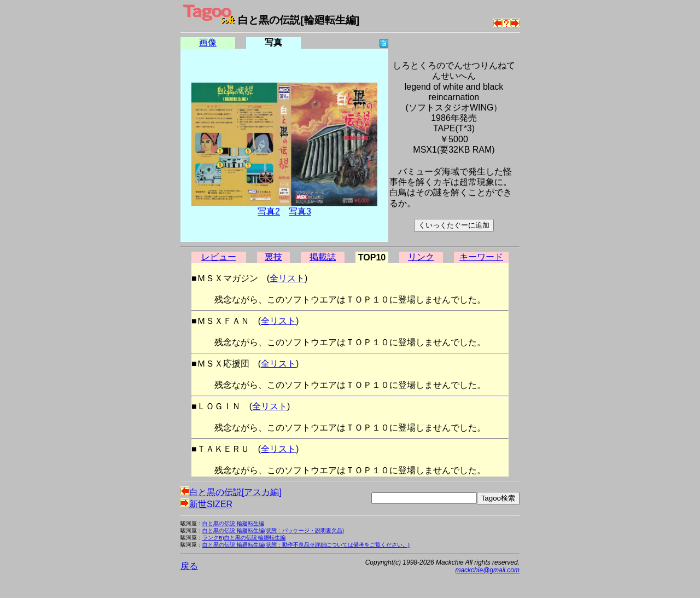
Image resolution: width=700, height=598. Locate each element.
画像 (208, 42)
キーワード (481, 257)
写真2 (269, 211)
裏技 (273, 257)
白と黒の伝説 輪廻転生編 (233, 523)
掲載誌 (323, 257)
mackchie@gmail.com (487, 570)
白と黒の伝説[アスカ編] (231, 492)
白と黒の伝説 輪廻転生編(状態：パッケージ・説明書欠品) (273, 530)
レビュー (219, 257)
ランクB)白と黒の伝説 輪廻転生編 (244, 538)
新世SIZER (206, 504)
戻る (189, 566)
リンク (421, 257)
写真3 (300, 211)
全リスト (287, 278)
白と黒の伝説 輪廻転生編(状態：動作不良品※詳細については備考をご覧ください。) (306, 545)
